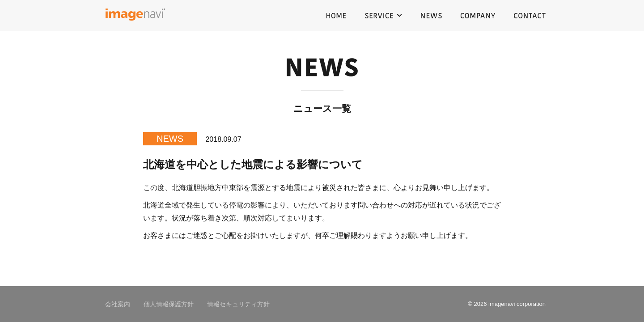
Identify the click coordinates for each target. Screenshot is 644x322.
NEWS (431, 16)
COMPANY (478, 16)
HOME (336, 16)
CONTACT (530, 16)
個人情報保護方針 (169, 304)
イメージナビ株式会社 (135, 16)
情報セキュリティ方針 (238, 304)
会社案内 (118, 304)
